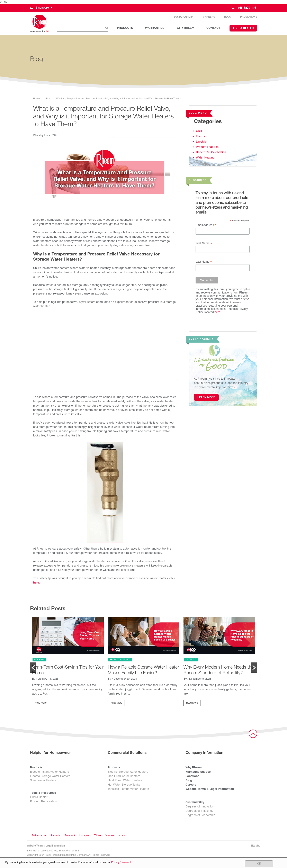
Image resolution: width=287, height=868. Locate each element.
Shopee (109, 837)
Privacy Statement (121, 862)
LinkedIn (56, 837)
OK (259, 864)
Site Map (255, 847)
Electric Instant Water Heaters (50, 773)
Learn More (206, 399)
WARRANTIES (155, 29)
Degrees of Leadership (200, 817)
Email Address (206, 226)
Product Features (207, 148)
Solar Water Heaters (43, 782)
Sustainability (184, 18)
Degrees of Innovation (200, 808)
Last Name (204, 263)
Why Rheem (194, 769)
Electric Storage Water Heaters (50, 778)
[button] (41, 8)
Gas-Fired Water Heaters (124, 778)
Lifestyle (201, 143)
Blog (228, 18)
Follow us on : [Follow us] (39, 837)
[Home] (40, 24)
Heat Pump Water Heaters (125, 782)
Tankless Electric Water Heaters (128, 790)
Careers (209, 18)
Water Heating (205, 159)
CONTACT (213, 29)
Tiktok (98, 837)
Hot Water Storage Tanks (124, 786)
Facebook (70, 837)
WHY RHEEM (185, 29)
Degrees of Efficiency (199, 812)
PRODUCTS (125, 29)
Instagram (85, 837)
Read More (41, 704)
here (36, 584)
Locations (192, 778)
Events (200, 138)
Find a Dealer (243, 29)
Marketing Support (198, 773)
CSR (199, 132)
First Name (204, 245)
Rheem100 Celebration (211, 154)
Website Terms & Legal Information (210, 790)
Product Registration (43, 803)
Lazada (122, 837)
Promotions (249, 18)
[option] (68, 664)
